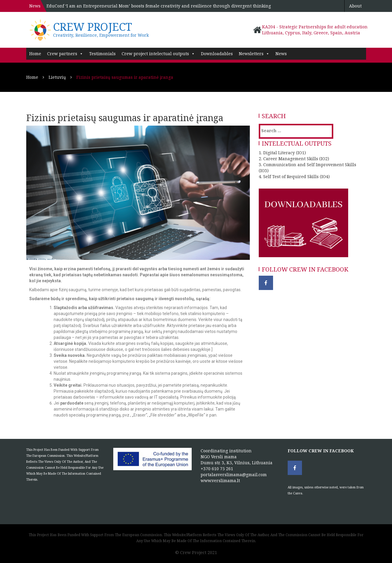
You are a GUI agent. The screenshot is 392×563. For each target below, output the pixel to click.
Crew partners (65, 54)
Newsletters (254, 54)
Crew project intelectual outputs (158, 54)
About (355, 6)
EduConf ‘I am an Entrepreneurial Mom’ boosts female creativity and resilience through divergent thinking (159, 6)
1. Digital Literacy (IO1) (282, 153)
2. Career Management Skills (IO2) (294, 159)
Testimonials (102, 54)
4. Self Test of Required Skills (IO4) (294, 176)
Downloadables (217, 54)
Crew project (93, 27)
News (281, 54)
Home (35, 54)
